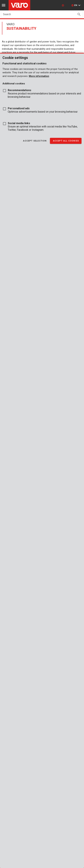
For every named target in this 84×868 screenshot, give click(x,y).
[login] (63, 5)
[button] (76, 5)
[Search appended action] (79, 14)
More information (39, 76)
